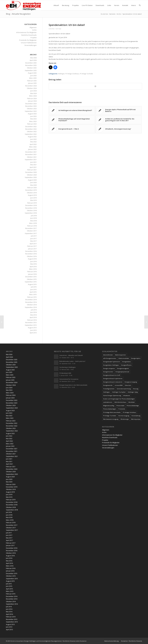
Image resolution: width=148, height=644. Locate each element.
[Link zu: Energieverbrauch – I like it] (72, 129)
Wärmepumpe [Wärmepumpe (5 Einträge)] (136, 419)
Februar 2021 (32, 170)
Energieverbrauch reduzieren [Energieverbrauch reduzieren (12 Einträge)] (113, 382)
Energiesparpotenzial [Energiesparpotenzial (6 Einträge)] (122, 372)
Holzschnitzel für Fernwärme (69, 379)
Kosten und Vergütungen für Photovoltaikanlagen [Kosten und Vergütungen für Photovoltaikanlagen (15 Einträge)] (119, 399)
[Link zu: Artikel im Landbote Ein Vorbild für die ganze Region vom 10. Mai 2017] (119, 120)
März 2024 (33, 96)
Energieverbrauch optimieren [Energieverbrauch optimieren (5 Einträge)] (113, 378)
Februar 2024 (32, 98)
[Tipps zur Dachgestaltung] (146, 322)
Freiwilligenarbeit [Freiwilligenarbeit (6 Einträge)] (109, 389)
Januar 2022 (32, 149)
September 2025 (31, 70)
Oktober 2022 (32, 131)
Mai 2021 (33, 165)
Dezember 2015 (31, 277)
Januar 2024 (32, 101)
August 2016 (32, 259)
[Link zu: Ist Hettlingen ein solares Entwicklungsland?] (72, 110)
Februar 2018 (32, 226)
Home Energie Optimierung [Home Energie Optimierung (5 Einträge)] (112, 395)
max (60, 29)
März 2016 (33, 269)
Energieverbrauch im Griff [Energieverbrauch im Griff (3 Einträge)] (112, 375)
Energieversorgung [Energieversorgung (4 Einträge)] (131, 382)
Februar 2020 (32, 188)
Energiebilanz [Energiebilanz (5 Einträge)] (127, 362)
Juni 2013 (33, 330)
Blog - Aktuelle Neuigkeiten (18, 14)
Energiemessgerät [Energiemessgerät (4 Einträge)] (123, 368)
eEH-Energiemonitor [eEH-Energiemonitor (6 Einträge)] (110, 358)
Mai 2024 (33, 93)
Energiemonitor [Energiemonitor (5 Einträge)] (108, 372)
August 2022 (32, 137)
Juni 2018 (33, 218)
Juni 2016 (33, 261)
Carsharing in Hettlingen (68, 367)
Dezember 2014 (31, 300)
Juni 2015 (33, 289)
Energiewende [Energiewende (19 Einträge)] (108, 385)
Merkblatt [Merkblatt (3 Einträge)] (132, 402)
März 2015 (33, 294)
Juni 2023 (33, 116)
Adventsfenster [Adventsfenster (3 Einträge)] (108, 355)
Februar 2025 (32, 81)
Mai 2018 (33, 221)
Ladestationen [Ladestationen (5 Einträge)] (108, 402)
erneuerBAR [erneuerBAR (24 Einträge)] (119, 385)
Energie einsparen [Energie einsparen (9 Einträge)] (109, 368)
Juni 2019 (33, 198)
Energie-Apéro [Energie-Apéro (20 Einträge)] (136, 358)
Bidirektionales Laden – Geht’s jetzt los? (72, 361)
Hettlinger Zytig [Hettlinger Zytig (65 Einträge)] (133, 392)
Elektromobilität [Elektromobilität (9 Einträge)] (124, 358)
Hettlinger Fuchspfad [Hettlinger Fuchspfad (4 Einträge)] (119, 392)
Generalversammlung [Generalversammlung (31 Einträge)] (124, 389)
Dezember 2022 (31, 126)
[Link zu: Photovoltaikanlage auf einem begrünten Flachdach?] (72, 120)
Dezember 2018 (31, 205)
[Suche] (140, 5)
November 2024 (31, 86)
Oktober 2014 (32, 305)
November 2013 (31, 322)
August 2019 (32, 195)
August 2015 (32, 284)
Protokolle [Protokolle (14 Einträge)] (122, 409)
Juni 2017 (33, 239)
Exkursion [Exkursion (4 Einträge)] (128, 385)
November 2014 (31, 302)
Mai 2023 (33, 119)
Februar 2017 (32, 246)
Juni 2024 (33, 91)
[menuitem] (56, 5)
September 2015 (31, 282)
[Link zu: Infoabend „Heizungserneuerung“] (119, 129)
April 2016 (33, 267)
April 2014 (33, 317)
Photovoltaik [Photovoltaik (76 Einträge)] (120, 406)
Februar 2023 (32, 124)
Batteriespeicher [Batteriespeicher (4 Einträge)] (121, 355)
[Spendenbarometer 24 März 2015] (2, 322)
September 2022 (31, 134)
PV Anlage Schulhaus (72, 74)
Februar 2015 (32, 297)
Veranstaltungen (31, 45)
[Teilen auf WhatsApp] (95, 86)
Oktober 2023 (32, 109)
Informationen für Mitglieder (26, 32)
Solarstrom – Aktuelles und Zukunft (71, 355)
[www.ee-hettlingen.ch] (23, 5)
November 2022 (31, 129)
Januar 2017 (32, 249)
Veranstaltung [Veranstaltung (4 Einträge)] (136, 416)
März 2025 (33, 78)
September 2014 (31, 307)
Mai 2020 (33, 185)
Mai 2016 (33, 264)
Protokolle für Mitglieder (28, 40)
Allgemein (33, 27)
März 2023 (33, 121)
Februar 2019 (32, 203)
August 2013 (32, 328)
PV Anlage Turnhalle (86, 74)
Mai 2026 (33, 58)
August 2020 (32, 180)
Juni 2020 (33, 182)
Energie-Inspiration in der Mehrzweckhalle (73, 385)
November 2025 (31, 65)
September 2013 (31, 325)
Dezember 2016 (31, 251)
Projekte (34, 38)
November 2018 (31, 208)
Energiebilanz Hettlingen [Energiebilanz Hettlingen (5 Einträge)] (111, 365)
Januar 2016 (32, 274)
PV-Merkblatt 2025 (65, 373)
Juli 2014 (34, 310)
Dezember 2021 (31, 152)
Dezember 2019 (31, 190)
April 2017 (33, 244)
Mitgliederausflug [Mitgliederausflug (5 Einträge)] (109, 406)
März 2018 (33, 223)
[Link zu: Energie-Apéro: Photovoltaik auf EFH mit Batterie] (119, 110)
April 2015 (33, 292)
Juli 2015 (34, 287)
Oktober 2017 (32, 231)
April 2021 (33, 167)
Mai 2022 (33, 142)
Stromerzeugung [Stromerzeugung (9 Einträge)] (124, 416)
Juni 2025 (33, 76)
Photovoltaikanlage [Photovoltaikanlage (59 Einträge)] (133, 406)
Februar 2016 (32, 272)
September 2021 (31, 160)
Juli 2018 (34, 216)
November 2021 (31, 154)
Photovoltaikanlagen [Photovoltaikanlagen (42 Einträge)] (110, 409)
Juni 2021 (33, 162)
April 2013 (33, 333)
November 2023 (31, 106)
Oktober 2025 (32, 68)
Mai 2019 (33, 200)
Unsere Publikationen (29, 43)
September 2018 (31, 213)
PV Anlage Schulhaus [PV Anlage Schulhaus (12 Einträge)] (129, 412)
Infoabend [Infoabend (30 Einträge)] (126, 395)
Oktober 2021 (32, 157)
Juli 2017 (34, 236)
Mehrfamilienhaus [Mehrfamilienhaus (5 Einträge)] (120, 402)
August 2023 (32, 114)
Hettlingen (61, 74)
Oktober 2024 (32, 88)
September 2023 (31, 111)
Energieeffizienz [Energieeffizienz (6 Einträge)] (126, 365)
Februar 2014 (32, 320)
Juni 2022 (33, 139)
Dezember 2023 (31, 104)
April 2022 (33, 144)
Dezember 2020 (31, 172)
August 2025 (32, 73)
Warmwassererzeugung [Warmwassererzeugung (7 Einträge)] (111, 419)
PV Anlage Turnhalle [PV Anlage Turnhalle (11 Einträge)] (110, 416)
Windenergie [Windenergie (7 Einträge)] (125, 419)
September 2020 (31, 177)
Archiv (52, 29)
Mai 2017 (33, 241)
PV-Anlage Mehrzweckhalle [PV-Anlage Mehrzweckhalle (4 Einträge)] (112, 412)
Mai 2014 (33, 315)
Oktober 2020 (32, 175)
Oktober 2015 (32, 279)
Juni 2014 (33, 312)
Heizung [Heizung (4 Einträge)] (136, 389)
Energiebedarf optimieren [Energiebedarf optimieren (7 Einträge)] (112, 362)
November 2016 (31, 254)
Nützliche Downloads (29, 35)
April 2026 (33, 60)
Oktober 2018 (32, 210)
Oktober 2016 (32, 256)
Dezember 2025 (31, 63)
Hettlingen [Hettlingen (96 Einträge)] (106, 392)
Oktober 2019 (32, 193)
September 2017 (31, 233)
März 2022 (33, 147)
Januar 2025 (32, 83)
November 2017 (31, 228)
